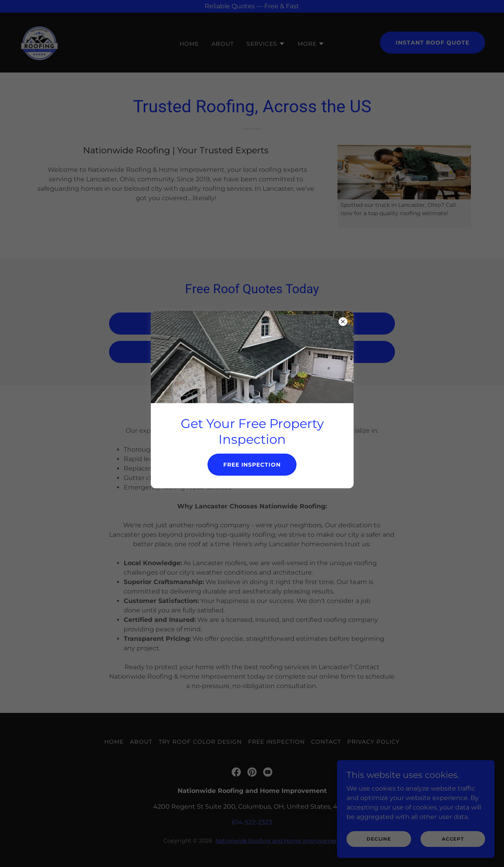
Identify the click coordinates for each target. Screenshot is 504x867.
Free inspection (252, 465)
